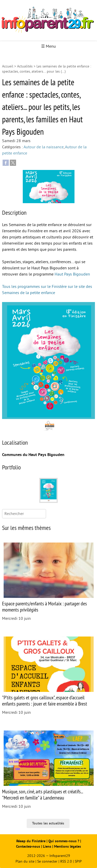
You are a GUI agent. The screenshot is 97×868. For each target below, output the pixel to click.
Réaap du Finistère (31, 841)
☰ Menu (48, 46)
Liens (47, 846)
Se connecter (47, 861)
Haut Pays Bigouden (72, 274)
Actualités (25, 66)
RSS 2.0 (66, 861)
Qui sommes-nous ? (64, 841)
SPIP (78, 861)
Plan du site (25, 861)
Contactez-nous (28, 846)
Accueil (8, 66)
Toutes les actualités (48, 823)
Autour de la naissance (44, 147)
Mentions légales (68, 846)
